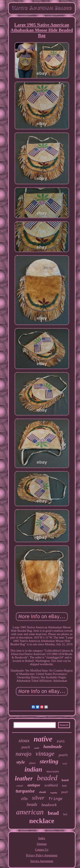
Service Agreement (42, 861)
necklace (42, 821)
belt (65, 814)
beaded (47, 778)
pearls (63, 755)
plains (32, 763)
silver (38, 798)
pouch (26, 747)
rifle (24, 799)
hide (64, 786)
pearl (64, 792)
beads (32, 804)
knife (65, 764)
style (20, 762)
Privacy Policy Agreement (42, 855)
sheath (43, 792)
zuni (61, 741)
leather (24, 778)
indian (33, 769)
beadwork (49, 805)
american (30, 812)
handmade (53, 747)
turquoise (25, 791)
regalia (54, 793)
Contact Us (42, 850)
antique (34, 785)
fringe (56, 799)
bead (53, 813)
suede (37, 748)
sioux (24, 740)
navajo (23, 754)
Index (42, 838)
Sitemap (42, 844)
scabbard (51, 785)
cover (20, 786)
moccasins (53, 771)
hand (65, 780)
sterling (49, 761)
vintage (45, 753)
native (43, 739)
